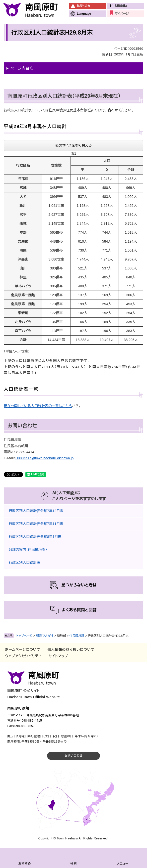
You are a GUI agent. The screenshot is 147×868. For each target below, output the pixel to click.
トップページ (24, 636)
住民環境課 (77, 636)
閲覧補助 (121, 6)
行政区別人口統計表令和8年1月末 (35, 537)
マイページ (122, 14)
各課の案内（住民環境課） (28, 550)
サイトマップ (58, 656)
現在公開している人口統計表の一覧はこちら (38, 406)
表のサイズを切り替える (74, 145)
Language (84, 14)
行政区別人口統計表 (24, 563)
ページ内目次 (22, 68)
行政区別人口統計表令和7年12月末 (36, 511)
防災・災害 (83, 6)
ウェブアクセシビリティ (23, 656)
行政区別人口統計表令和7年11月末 (36, 524)
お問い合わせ (73, 756)
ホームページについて (23, 650)
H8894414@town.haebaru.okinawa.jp (45, 458)
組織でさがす (45, 636)
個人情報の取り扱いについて (71, 650)
